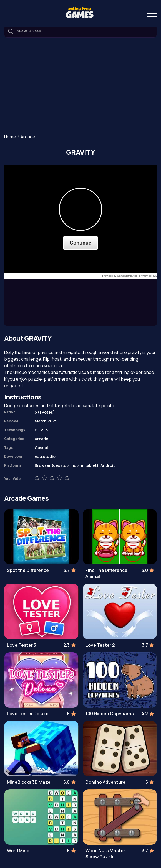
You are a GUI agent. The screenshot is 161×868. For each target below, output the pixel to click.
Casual (41, 448)
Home (10, 137)
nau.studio (45, 456)
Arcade (28, 137)
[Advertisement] (80, 86)
